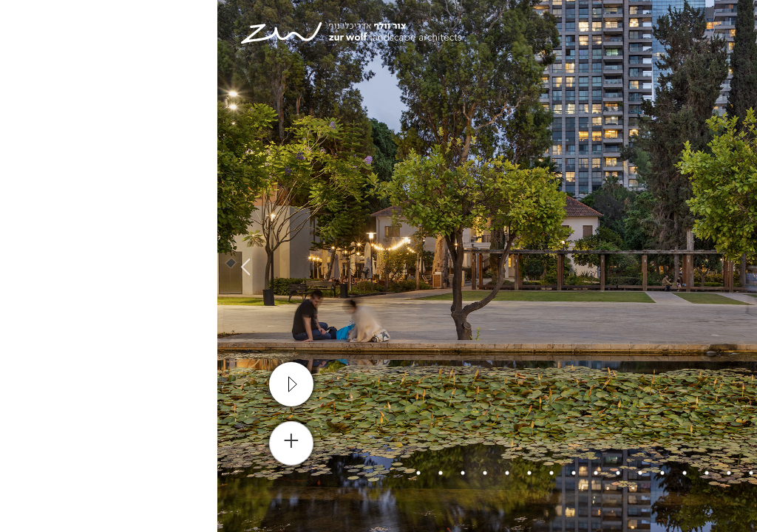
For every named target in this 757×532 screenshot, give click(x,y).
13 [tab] (290, 473)
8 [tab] (401, 473)
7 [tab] (423, 473)
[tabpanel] (378, 266)
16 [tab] (223, 473)
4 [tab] (489, 473)
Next (26, 266)
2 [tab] (534, 473)
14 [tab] (268, 473)
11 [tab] (334, 473)
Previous (731, 266)
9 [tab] (378, 473)
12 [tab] (312, 473)
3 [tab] (512, 473)
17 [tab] (201, 473)
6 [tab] (445, 473)
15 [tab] (245, 473)
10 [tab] (356, 473)
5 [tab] (467, 473)
